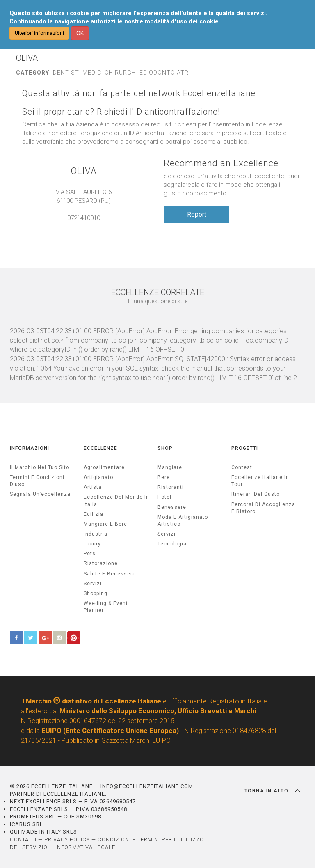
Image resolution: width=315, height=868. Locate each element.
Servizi (167, 534)
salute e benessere (110, 574)
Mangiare (170, 467)
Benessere (172, 507)
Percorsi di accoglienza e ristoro (263, 508)
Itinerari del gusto (256, 494)
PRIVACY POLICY (67, 839)
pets (90, 554)
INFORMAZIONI (30, 448)
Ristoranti (171, 487)
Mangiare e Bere (105, 524)
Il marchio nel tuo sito (40, 467)
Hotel (164, 497)
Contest (242, 467)
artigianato (98, 477)
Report (197, 214)
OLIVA (84, 171)
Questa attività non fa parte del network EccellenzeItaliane (139, 93)
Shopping (96, 593)
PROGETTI (245, 448)
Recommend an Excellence (221, 163)
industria (96, 534)
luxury (92, 544)
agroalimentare (104, 467)
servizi (93, 584)
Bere (164, 477)
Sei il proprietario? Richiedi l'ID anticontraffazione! (121, 112)
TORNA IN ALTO (273, 791)
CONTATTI (23, 839)
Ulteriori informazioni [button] (39, 33)
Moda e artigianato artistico (183, 521)
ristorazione (101, 563)
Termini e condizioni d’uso (37, 481)
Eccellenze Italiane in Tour (260, 481)
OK (80, 33)
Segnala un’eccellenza (40, 494)
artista (93, 487)
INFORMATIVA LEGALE (85, 847)
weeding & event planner (106, 607)
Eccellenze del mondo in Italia (116, 500)
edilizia (94, 514)
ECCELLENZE (100, 448)
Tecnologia (172, 544)
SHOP (165, 448)
